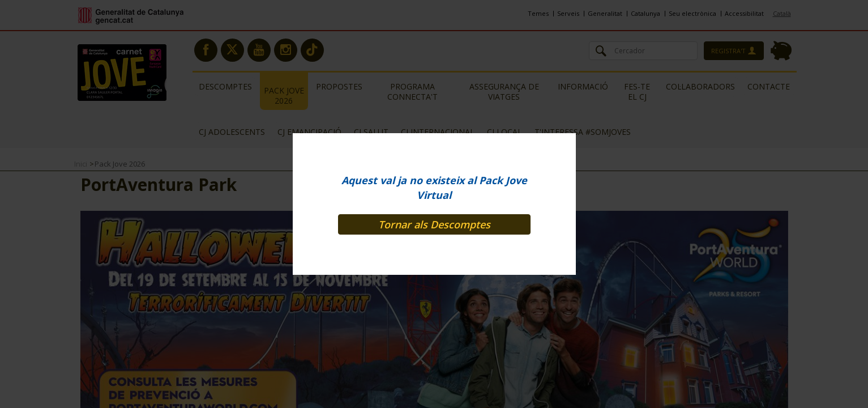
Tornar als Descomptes (434, 224)
